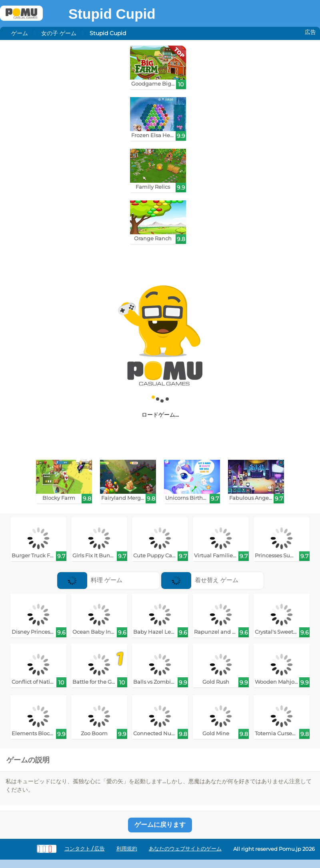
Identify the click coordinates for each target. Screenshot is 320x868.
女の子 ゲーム (59, 33)
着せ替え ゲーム (200, 580)
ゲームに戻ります (160, 825)
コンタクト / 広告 (85, 849)
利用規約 (127, 849)
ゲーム (20, 33)
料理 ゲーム (90, 580)
